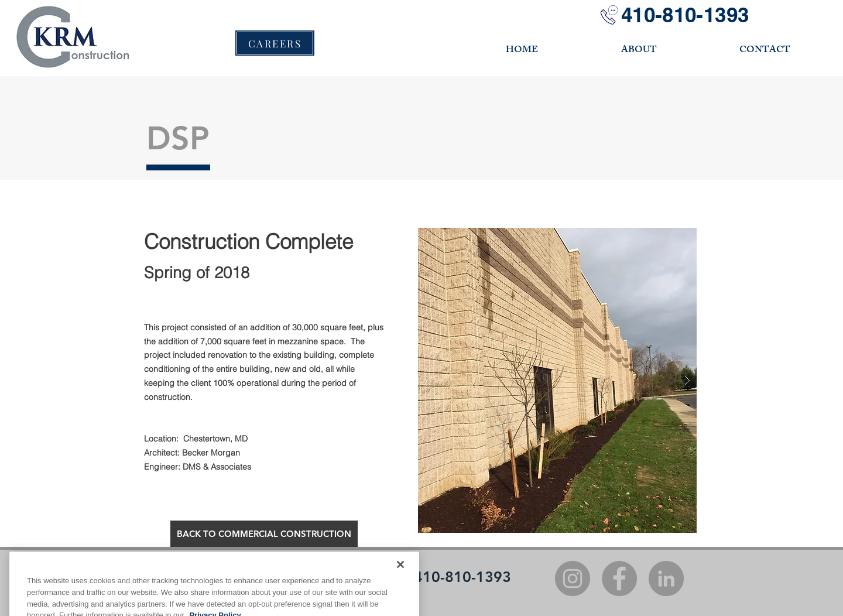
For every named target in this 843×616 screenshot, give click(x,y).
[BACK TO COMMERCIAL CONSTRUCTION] (264, 534)
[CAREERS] (275, 43)
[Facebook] (619, 579)
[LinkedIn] (666, 579)
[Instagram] (573, 579)
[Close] (400, 588)
